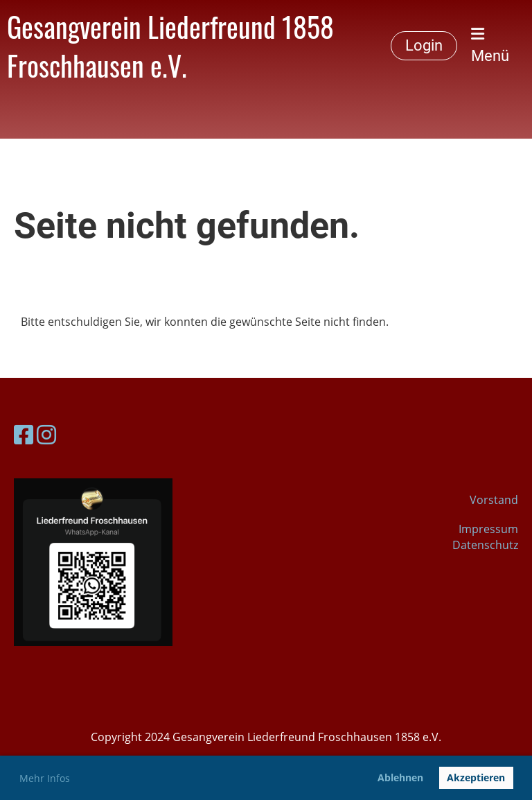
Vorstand (494, 500)
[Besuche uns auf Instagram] (46, 434)
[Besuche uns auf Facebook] (24, 434)
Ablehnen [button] (400, 777)
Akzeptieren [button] (476, 777)
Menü (490, 45)
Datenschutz (485, 545)
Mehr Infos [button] (45, 778)
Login (424, 45)
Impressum (488, 529)
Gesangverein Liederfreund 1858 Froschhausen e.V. (170, 46)
